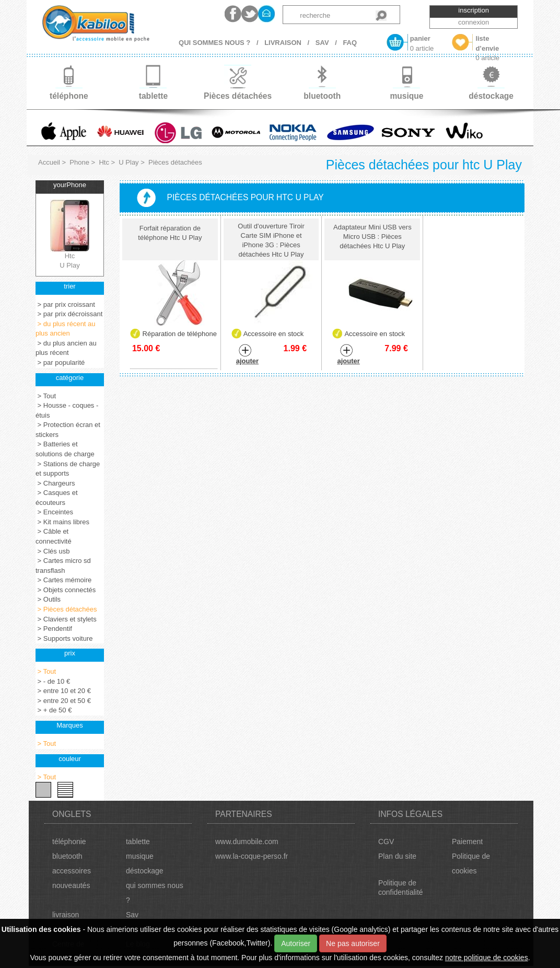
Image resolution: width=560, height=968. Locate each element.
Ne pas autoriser (353, 943)
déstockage (145, 871)
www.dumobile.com (247, 842)
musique (140, 856)
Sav (132, 915)
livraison (66, 915)
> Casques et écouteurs (57, 498)
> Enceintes (54, 512)
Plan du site (397, 856)
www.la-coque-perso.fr (252, 856)
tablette (138, 842)
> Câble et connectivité (54, 536)
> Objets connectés (66, 590)
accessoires (72, 871)
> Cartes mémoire (63, 580)
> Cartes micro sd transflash (63, 566)
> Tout (46, 396)
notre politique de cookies (487, 958)
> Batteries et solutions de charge (65, 449)
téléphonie (69, 842)
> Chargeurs (55, 483)
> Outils (48, 599)
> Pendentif (54, 629)
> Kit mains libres (62, 522)
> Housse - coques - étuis (67, 410)
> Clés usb (52, 551)
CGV (386, 842)
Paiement (467, 842)
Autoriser (296, 943)
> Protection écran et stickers (68, 430)
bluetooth (67, 856)
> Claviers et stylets (66, 619)
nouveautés (71, 885)
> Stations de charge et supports (68, 469)
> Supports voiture (64, 638)
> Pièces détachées (66, 609)
